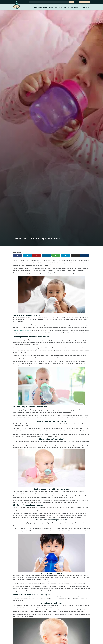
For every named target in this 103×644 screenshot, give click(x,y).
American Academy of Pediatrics (23, 330)
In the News (85, 7)
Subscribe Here (85, 2)
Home (35, 7)
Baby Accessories (76, 7)
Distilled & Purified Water (45, 7)
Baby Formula (58, 7)
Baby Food (66, 7)
